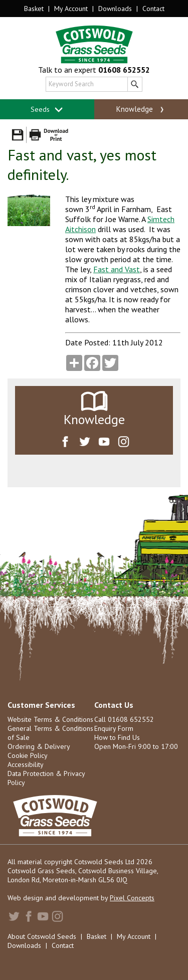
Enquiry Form (114, 728)
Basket (34, 9)
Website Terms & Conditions (50, 719)
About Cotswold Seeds (42, 936)
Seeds (47, 110)
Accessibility (26, 764)
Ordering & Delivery (39, 746)
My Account (71, 9)
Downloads (115, 9)
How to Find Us (117, 737)
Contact (153, 9)
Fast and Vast (117, 269)
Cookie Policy (28, 755)
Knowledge (141, 109)
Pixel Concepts (132, 898)
